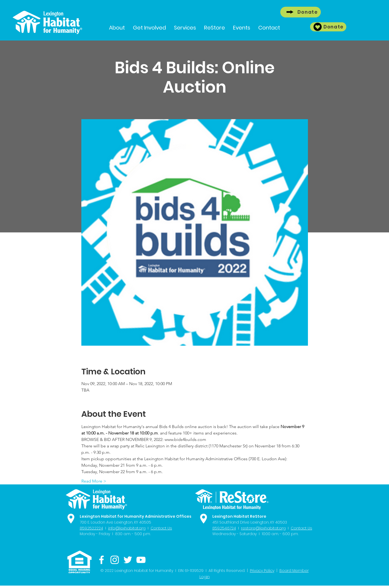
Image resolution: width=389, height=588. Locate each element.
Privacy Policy (262, 571)
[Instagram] (115, 560)
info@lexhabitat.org (127, 528)
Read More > (94, 481)
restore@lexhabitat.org (263, 528)
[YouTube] (141, 560)
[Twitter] (128, 560)
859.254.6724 (224, 528)
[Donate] (301, 12)
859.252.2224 (91, 528)
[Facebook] (101, 560)
